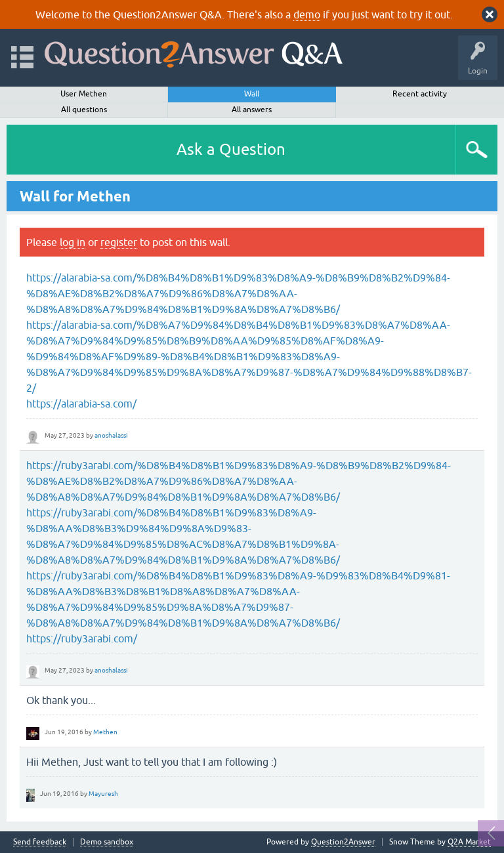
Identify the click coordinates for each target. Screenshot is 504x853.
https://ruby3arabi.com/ (82, 638)
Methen (105, 732)
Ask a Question (231, 149)
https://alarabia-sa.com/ (81, 404)
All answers (252, 110)
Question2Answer (343, 842)
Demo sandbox (107, 842)
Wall (252, 94)
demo (307, 14)
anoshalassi (111, 435)
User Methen (84, 94)
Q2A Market (469, 842)
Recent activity (420, 94)
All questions (84, 110)
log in (73, 242)
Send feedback (40, 842)
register (119, 242)
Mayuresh (103, 794)
